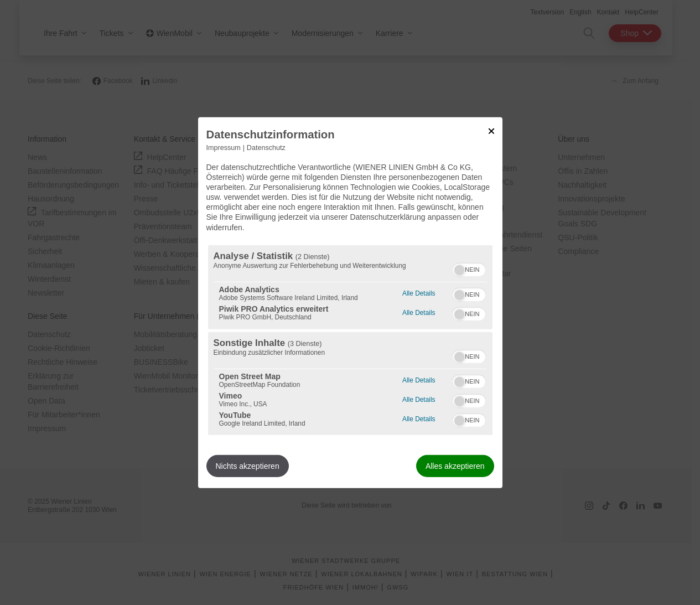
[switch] (469, 268)
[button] (459, 270)
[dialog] (350, 302)
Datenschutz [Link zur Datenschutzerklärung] (266, 147)
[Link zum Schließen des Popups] (491, 131)
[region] (350, 340)
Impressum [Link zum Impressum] (224, 147)
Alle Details (419, 292)
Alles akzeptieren (455, 466)
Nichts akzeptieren (248, 466)
